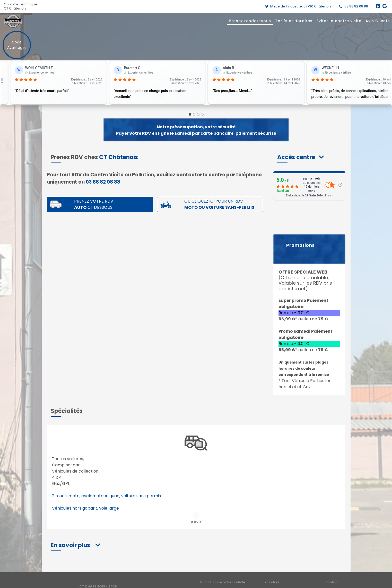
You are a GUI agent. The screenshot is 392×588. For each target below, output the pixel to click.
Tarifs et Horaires (294, 21)
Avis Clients (378, 21)
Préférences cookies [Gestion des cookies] (341, 578)
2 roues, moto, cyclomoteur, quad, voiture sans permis (106, 496)
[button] (300, 157)
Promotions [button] (300, 245)
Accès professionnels (279, 578)
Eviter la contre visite (339, 21)
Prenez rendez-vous (250, 21)
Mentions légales (213, 578)
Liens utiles (271, 569)
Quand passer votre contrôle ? (224, 569)
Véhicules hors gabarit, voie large (85, 508)
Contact (332, 569)
